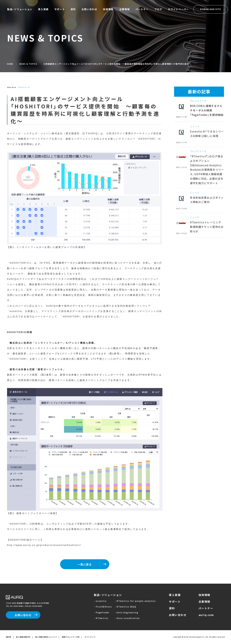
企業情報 (204, 601)
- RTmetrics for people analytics (135, 601)
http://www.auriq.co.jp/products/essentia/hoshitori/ (44, 545)
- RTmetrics (101, 618)
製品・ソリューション (108, 595)
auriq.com (206, 615)
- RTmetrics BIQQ (126, 607)
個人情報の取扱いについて (46, 637)
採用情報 (204, 595)
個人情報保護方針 (23, 637)
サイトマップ (90, 637)
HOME (10, 64)
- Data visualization (127, 618)
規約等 (9, 637)
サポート (175, 601)
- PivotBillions (103, 607)
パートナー (206, 608)
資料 (172, 608)
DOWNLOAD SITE (210, 9)
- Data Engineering (127, 612)
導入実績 (175, 595)
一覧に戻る (85, 564)
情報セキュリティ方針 (71, 637)
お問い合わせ (23, 615)
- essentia (100, 601)
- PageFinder (102, 612)
